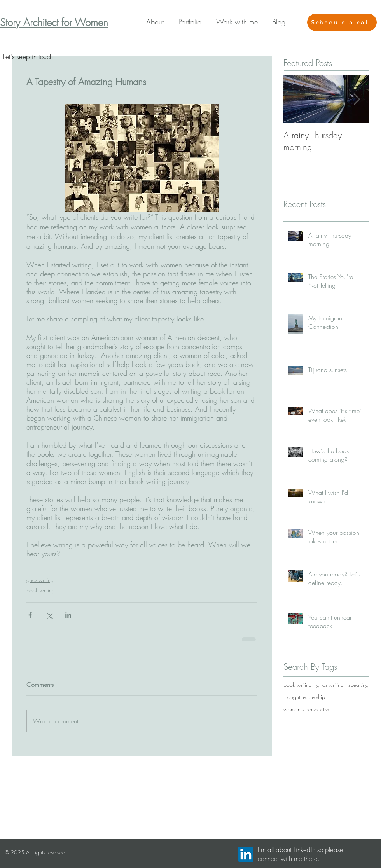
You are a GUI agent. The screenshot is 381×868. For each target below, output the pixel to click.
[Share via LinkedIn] (68, 615)
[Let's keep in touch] (28, 57)
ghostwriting (40, 580)
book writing (41, 590)
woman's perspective (307, 709)
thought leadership (304, 697)
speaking (358, 685)
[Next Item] (357, 99)
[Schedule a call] (342, 22)
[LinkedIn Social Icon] (246, 854)
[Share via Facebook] (30, 615)
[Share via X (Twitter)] (49, 615)
